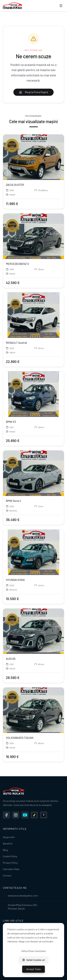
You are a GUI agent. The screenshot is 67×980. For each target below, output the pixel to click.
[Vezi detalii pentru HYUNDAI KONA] (33, 552)
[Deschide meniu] (61, 6)
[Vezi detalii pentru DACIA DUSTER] (33, 157)
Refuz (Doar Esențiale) (33, 951)
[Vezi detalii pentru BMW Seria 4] (33, 473)
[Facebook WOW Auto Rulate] (6, 815)
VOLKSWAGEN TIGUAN (20, 738)
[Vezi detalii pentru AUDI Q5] (33, 631)
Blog (5, 850)
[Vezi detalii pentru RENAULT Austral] (33, 315)
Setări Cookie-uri (34, 960)
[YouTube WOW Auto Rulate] (25, 815)
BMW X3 (11, 422)
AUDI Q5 (11, 659)
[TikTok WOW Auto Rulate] (34, 815)
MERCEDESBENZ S (17, 264)
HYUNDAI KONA (15, 580)
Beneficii (8, 843)
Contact (7, 875)
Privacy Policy (10, 863)
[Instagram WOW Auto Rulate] (16, 815)
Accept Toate (34, 969)
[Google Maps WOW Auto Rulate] (44, 815)
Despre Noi (9, 837)
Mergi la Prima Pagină (33, 92)
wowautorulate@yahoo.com (20, 896)
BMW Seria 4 (13, 501)
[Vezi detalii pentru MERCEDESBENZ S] (33, 236)
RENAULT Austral (16, 343)
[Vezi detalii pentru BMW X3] (33, 394)
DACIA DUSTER (15, 185)
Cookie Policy (10, 856)
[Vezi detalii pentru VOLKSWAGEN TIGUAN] (33, 710)
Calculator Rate (11, 869)
